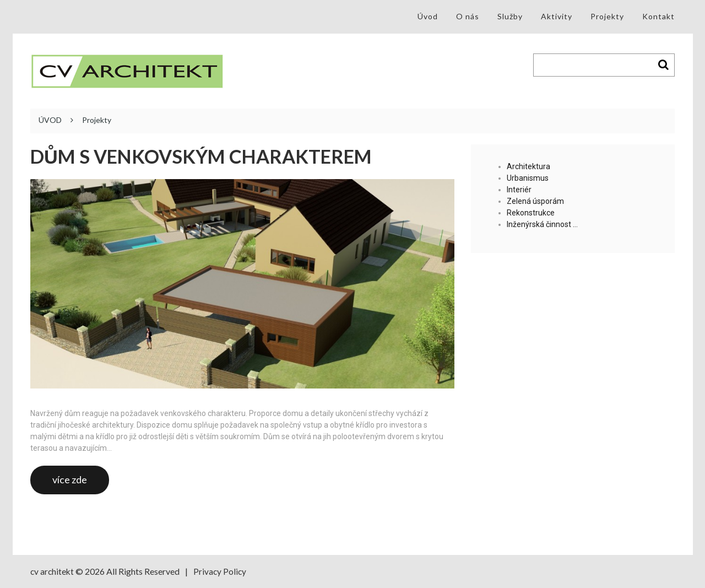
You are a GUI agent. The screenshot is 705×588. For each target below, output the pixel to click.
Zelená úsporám (535, 201)
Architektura (528, 166)
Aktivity (557, 16)
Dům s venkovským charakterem (211, 156)
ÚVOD (50, 120)
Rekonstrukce (531, 213)
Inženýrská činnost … (542, 224)
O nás (468, 16)
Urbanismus (528, 178)
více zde (70, 479)
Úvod (428, 16)
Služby (510, 16)
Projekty (607, 16)
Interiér (519, 190)
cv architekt (53, 571)
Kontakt (658, 16)
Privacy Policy (222, 571)
